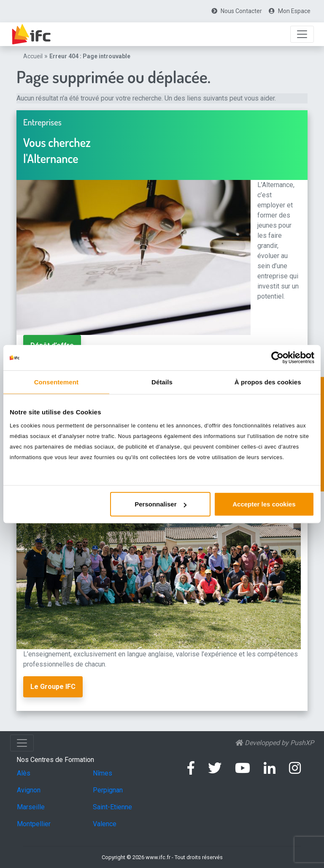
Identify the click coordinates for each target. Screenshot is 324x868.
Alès (24, 773)
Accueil (33, 56)
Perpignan (108, 790)
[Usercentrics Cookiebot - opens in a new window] (277, 357)
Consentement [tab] (56, 382)
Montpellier (34, 824)
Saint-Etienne (112, 807)
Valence (105, 824)
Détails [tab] (162, 382)
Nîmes (103, 773)
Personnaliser (161, 504)
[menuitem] (237, 11)
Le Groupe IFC (53, 687)
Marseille (31, 807)
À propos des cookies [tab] (268, 382)
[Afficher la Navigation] (302, 34)
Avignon (29, 790)
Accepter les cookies (264, 504)
